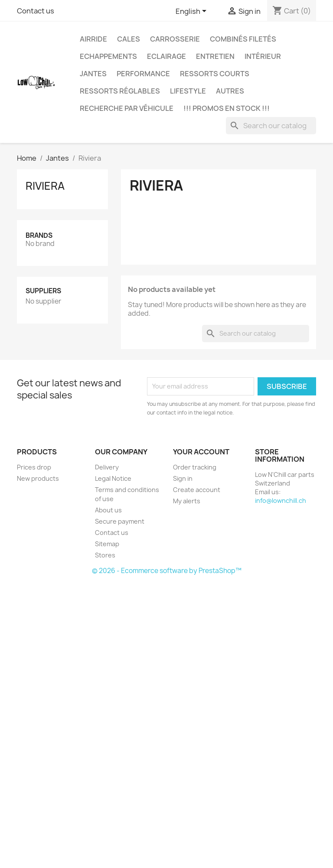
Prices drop (34, 467)
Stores (105, 555)
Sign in (183, 478)
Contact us (36, 11)
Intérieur (263, 56)
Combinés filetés (243, 39)
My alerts (187, 501)
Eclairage (166, 56)
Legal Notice (113, 478)
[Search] (271, 126)
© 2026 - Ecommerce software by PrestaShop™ (167, 571)
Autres (230, 91)
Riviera (45, 186)
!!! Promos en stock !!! (227, 108)
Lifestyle (188, 91)
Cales (129, 39)
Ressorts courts (215, 74)
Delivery (107, 467)
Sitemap (107, 544)
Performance (143, 74)
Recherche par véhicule (127, 108)
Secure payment (120, 521)
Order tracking (195, 467)
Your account (201, 452)
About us (108, 510)
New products (38, 478)
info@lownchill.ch (281, 500)
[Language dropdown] (193, 12)
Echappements (108, 56)
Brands (39, 235)
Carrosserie (175, 39)
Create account (197, 490)
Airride (93, 39)
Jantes (93, 74)
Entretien (215, 56)
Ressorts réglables (120, 91)
